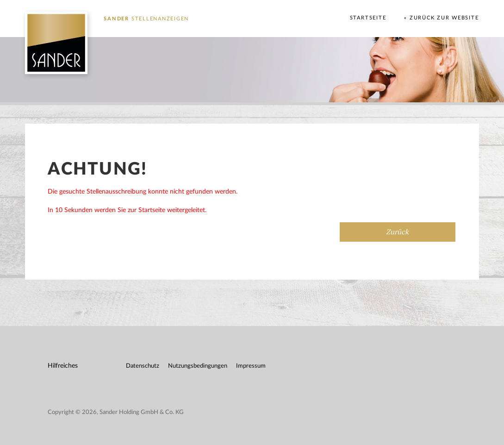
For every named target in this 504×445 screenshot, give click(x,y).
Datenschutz (143, 366)
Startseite (368, 18)
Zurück (397, 232)
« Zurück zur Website (441, 18)
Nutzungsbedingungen (198, 366)
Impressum (251, 366)
